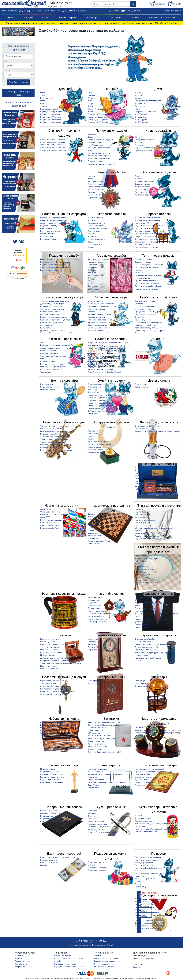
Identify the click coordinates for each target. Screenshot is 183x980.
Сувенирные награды (144, 150)
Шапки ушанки (46, 228)
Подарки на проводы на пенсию (148, 857)
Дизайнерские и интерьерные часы (102, 614)
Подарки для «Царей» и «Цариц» (148, 286)
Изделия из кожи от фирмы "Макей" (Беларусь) (154, 234)
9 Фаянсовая (93, 286)
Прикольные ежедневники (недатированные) (153, 772)
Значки (91, 242)
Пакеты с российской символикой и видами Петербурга (157, 829)
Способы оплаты (22, 964)
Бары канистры (141, 683)
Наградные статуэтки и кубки (52, 774)
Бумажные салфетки (143, 575)
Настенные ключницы (111, 635)
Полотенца (140, 611)
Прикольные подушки (97, 317)
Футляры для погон (96, 829)
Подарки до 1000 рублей (50, 117)
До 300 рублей (141, 114)
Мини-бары (159, 677)
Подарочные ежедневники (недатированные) (59, 816)
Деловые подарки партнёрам (52, 304)
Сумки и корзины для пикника (52, 728)
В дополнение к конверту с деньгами (55, 262)
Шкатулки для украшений (50, 639)
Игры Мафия (93, 538)
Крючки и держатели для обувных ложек (57, 691)
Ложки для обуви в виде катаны (53, 686)
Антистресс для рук (95, 772)
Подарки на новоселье (97, 384)
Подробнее (172, 23)
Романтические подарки (50, 270)
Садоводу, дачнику (143, 320)
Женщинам (92, 137)
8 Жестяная (92, 284)
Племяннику (93, 414)
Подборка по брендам (111, 339)
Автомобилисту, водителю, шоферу (149, 328)
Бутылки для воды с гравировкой (149, 902)
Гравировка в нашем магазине (162, 18)
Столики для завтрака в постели (53, 367)
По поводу (159, 853)
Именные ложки (47, 384)
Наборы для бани (142, 476)
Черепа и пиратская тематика (147, 289)
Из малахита (93, 434)
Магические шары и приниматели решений (105, 774)
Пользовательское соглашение (106, 959)
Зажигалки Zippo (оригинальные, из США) (104, 722)
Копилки (44, 865)
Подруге (91, 98)
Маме (90, 93)
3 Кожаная (92, 270)
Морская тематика (142, 278)
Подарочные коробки (97, 868)
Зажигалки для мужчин (97, 744)
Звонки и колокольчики (97, 325)
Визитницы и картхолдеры (51, 306)
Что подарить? (93, 18)
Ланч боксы (140, 564)
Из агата (91, 439)
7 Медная (92, 281)
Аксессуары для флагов (50, 525)
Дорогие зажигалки (143, 245)
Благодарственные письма (65, 964)
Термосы (139, 661)
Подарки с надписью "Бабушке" (100, 403)
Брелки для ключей (96, 218)
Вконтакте (137, 967)
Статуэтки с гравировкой (145, 923)
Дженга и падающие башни (99, 541)
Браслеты (91, 220)
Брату (42, 101)
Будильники (92, 603)
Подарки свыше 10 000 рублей (147, 228)
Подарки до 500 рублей (50, 114)
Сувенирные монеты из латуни (52, 442)
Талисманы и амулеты (97, 223)
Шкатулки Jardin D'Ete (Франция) (101, 370)
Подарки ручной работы (145, 192)
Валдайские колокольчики (51, 231)
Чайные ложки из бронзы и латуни (54, 439)
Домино (91, 530)
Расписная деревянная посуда (64, 594)
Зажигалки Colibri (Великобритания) (102, 725)
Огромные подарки (96, 161)
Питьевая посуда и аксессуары (159, 505)
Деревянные (93, 639)
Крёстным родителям (96, 411)
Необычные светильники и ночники (102, 306)
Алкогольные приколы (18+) (99, 159)
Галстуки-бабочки (142, 627)
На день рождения (159, 130)
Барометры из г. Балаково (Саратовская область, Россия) (158, 730)
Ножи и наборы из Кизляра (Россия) (102, 351)
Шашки (91, 517)
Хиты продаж (116, 18)
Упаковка (97, 956)
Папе (42, 104)
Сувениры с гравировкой (159, 895)
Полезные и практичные (64, 339)
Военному (139, 304)
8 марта (138, 884)
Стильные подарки (143, 184)
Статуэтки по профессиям (145, 301)
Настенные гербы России (50, 312)
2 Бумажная (92, 267)
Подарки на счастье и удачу (146, 267)
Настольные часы (95, 597)
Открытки (91, 865)
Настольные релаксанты (97, 769)
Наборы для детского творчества (149, 101)
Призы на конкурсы (95, 192)
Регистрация (176, 11)
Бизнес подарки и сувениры (64, 297)
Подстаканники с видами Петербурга (55, 226)
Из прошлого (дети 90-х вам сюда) (149, 265)
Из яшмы (91, 436)
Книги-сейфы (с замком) (97, 622)
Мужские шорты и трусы (145, 603)
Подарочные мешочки (97, 870)
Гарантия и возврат (23, 961)
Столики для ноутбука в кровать (53, 356)
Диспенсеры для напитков (159, 422)
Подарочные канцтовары (64, 807)
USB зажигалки (94, 733)
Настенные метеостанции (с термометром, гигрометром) (157, 733)
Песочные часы (94, 608)
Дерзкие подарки (95, 142)
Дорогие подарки (95, 197)
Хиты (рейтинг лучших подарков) (64, 133)
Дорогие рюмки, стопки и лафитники (150, 239)
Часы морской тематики (97, 619)
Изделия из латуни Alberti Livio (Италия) (104, 356)
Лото (90, 528)
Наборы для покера (143, 489)
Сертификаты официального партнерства (71, 967)
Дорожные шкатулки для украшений (55, 658)
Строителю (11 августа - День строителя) (151, 331)
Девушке (91, 95)
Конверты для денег (49, 860)
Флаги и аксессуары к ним (64, 505)
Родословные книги (96, 189)
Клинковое (92, 811)
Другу (43, 95)
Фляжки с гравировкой (144, 926)
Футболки (139, 600)
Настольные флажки (48, 523)
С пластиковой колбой (144, 642)
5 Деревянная (93, 275)
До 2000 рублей (142, 122)
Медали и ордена (48, 390)
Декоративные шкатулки (50, 647)
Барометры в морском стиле (146, 735)
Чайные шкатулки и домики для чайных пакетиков (61, 663)
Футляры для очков (48, 351)
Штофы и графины (142, 523)
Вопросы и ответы (22, 967)
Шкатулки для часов (49, 642)
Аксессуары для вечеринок (99, 153)
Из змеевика (93, 431)
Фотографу (140, 317)
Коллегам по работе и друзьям (100, 140)
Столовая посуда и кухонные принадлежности (159, 549)
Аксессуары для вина (144, 486)
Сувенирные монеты (96, 226)
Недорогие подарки (111, 214)
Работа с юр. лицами (63, 956)
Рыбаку (138, 270)
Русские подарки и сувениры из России (159, 809)
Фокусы (91, 150)
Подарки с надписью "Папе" (99, 400)
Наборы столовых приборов (147, 558)
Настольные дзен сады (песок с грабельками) (106, 320)
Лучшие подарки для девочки (53, 147)
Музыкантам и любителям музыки (149, 322)
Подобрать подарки (18, 82)
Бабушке (91, 106)
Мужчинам (92, 134)
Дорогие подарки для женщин (148, 220)
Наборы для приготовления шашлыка (103, 187)
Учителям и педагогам (144, 309)
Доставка (116, 11)
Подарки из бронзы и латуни (64, 422)
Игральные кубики (95, 536)
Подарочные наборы (159, 464)
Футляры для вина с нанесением (148, 899)
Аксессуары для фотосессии (99, 148)
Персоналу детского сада (146, 314)
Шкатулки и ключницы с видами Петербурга (58, 661)
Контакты (138, 11)
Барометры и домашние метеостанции (56, 239)
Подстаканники (47, 237)
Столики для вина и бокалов (147, 242)
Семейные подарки (111, 380)
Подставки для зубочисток (146, 572)
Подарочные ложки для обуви (64, 677)
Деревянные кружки (49, 597)
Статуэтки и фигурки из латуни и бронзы (56, 445)
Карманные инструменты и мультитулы (56, 320)
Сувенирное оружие (111, 807)
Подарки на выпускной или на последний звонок (155, 873)
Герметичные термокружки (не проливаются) (153, 644)
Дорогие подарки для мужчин (147, 218)
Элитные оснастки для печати (52, 309)
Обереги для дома (95, 245)
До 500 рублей (141, 117)
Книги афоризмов (95, 681)
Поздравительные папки (145, 140)
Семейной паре (94, 408)
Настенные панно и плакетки (147, 247)
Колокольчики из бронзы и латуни (54, 431)
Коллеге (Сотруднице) (97, 109)
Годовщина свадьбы (111, 255)
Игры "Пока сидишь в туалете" (100, 145)
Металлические (94, 642)
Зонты (43, 343)
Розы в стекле (141, 384)
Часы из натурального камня (99, 444)
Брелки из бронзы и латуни (51, 447)
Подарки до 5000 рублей (145, 223)
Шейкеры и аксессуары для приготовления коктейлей (157, 528)
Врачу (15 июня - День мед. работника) (151, 312)
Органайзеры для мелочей (51, 370)
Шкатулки (64, 635)
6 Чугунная (92, 278)
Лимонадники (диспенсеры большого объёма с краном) (158, 431)
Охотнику (139, 273)
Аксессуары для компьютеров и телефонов (58, 348)
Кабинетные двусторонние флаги (54, 520)
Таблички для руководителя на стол (55, 301)
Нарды (91, 520)
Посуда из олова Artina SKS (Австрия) (150, 237)
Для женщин (140, 470)
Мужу (42, 93)
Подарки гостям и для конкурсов (54, 265)
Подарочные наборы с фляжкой (148, 481)
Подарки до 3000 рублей (50, 122)
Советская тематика (143, 262)
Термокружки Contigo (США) (146, 647)
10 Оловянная (93, 289)
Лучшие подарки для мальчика (53, 145)
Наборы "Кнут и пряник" (145, 478)
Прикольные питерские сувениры (54, 218)
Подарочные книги (111, 677)
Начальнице (93, 112)
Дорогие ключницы (143, 231)
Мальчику (139, 93)
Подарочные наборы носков (147, 473)
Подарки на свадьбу (64, 255)
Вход (167, 11)
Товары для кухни (142, 556)
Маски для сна (94, 237)
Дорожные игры (94, 533)
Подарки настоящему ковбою (147, 284)
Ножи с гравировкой (143, 918)
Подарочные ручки (48, 819)
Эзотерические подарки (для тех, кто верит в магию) (156, 275)
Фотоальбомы (94, 392)
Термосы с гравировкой (145, 904)
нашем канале (18, 106)
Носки (138, 606)
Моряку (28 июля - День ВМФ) (147, 306)
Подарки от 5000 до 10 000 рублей (149, 226)
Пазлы (138, 109)
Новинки (135, 18)
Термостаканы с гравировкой (147, 928)
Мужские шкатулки (48, 655)
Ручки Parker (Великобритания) (53, 331)
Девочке (139, 95)
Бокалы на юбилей (95, 181)
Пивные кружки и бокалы (145, 520)
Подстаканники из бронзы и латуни (54, 434)
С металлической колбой (145, 639)
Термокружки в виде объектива (148, 658)
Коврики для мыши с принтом (147, 907)
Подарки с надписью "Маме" (99, 398)
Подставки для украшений (51, 653)
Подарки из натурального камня (111, 425)
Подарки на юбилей (111, 172)
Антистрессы (111, 765)
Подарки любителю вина (145, 539)
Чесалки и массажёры (97, 239)
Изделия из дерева (96, 331)
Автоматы (92, 813)
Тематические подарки (159, 255)
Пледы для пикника (48, 730)
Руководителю (46, 98)
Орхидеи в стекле (142, 387)
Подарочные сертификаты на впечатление (152, 148)
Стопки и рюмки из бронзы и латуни (55, 426)
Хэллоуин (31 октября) (144, 863)
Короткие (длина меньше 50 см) (53, 681)
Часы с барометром (96, 616)
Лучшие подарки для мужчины (53, 139)
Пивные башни (141, 429)
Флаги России (46, 509)
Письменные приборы (49, 811)
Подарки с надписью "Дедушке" (101, 406)
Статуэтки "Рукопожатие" (50, 314)
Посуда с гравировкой (144, 920)
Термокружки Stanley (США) (99, 364)
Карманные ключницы (49, 353)
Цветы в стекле (46, 328)
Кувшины (139, 531)
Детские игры (141, 104)
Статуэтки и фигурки (96, 301)
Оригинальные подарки (159, 172)
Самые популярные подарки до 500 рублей (58, 150)
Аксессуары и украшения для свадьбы (56, 267)
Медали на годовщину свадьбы (101, 262)
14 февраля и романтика (145, 879)
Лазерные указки (95, 231)
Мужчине (11, 18)
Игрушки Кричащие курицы (99, 156)
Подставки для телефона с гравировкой (151, 915)
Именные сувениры (64, 380)
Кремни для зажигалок (97, 749)
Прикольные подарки (111, 130)
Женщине (28, 18)
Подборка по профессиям (159, 297)
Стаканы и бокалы (142, 515)
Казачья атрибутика (96, 821)
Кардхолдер (140, 910)
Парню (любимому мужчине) (52, 112)
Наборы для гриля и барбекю (52, 725)
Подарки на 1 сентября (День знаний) (150, 868)
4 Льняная (92, 273)
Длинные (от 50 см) (48, 683)
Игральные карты (95, 522)
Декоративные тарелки (144, 569)
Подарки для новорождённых (148, 860)
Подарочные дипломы (50, 387)
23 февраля (140, 881)
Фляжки (138, 525)
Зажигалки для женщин (97, 747)
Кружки (138, 509)
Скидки (159, 339)
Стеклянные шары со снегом (99, 328)
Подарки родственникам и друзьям (102, 395)
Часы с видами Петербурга (99, 611)
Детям (45, 18)
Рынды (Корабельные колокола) (101, 304)
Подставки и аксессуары (98, 824)
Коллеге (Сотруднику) (49, 109)
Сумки (43, 359)
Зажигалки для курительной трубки (102, 739)
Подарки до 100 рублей (97, 228)
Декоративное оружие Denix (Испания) (104, 827)
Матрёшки (139, 816)
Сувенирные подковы (97, 309)
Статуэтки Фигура (47, 325)
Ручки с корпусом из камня (98, 442)
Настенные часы (94, 600)
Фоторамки (92, 390)
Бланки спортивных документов (148, 785)
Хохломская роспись (96, 367)
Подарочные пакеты (96, 862)
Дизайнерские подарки (145, 181)
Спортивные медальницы (145, 112)
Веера (90, 247)
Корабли (91, 312)
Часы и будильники (111, 594)
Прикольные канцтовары (159, 765)
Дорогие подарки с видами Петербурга (56, 223)
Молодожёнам (46, 259)
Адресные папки (142, 780)
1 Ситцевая (92, 265)
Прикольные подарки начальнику (101, 164)
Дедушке (44, 106)
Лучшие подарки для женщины (53, 142)
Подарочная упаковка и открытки (111, 856)
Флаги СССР (45, 517)
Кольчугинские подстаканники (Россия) (104, 359)
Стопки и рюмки (141, 517)
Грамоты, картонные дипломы (52, 777)
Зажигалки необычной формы (100, 736)
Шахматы (91, 514)
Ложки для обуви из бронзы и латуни (55, 437)
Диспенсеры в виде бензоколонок (149, 426)
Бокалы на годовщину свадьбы (101, 259)
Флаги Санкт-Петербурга (50, 512)
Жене (90, 101)
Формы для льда (142, 577)
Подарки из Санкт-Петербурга (64, 214)
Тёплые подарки (95, 387)
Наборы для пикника (64, 719)
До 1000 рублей (142, 120)
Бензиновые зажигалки (97, 728)
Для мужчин (140, 468)
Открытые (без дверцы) (97, 647)
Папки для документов (144, 782)
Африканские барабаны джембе (101, 322)
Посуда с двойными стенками (147, 536)
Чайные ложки (141, 561)
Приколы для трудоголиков (146, 281)
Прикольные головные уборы (147, 597)
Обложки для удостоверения (147, 912)
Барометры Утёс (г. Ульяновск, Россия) (103, 361)
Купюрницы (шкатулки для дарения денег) (58, 644)
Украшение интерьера (111, 297)
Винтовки (92, 816)
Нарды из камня (94, 447)
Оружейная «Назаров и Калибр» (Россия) (104, 372)
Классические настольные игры (111, 508)
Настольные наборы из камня (100, 450)
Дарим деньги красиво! (64, 853)
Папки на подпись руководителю (54, 317)
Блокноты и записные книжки (147, 777)
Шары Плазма (93, 785)
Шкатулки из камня (48, 234)
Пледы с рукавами (142, 624)
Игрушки (138, 98)
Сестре (91, 104)
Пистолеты (92, 819)
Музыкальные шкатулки (50, 650)
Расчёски (91, 234)
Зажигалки (111, 719)
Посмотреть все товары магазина (18, 93)
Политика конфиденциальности (106, 961)
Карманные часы (95, 606)
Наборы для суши (142, 566)
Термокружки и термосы (159, 635)
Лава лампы (93, 777)
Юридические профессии (145, 325)
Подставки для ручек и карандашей (150, 769)
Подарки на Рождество (145, 865)
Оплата (127, 11)
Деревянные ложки (143, 818)
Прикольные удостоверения (52, 782)
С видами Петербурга (67, 18)
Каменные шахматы (96, 452)
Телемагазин (45, 372)
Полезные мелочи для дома (52, 364)
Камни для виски (142, 533)
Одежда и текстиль (159, 594)
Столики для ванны (48, 361)
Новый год (140, 876)
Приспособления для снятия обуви (55, 689)
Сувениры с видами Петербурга (53, 220)
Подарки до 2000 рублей (50, 120)
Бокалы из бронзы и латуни (51, 429)
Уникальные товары (143, 187)
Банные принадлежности (145, 608)
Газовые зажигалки (96, 730)
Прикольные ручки (143, 774)
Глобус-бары (140, 681)
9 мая (137, 871)
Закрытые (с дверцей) (97, 644)
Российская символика (144, 259)
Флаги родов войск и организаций (54, 515)
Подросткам (140, 106)
